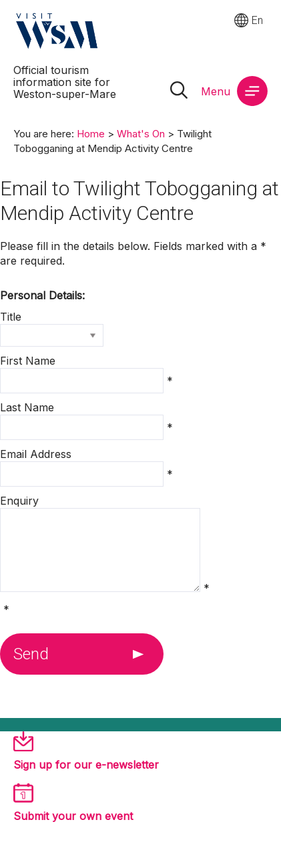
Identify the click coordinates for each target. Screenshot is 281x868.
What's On (141, 134)
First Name (28, 361)
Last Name (27, 407)
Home (91, 134)
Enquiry (19, 501)
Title (11, 317)
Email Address (36, 454)
